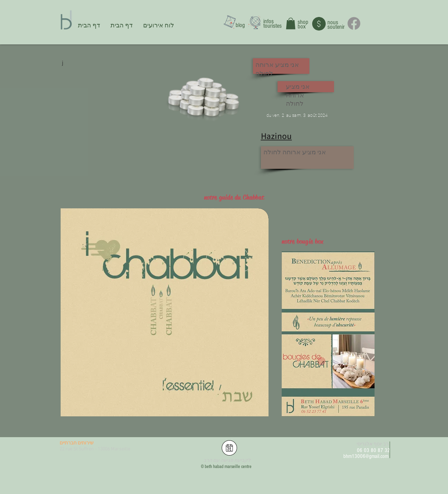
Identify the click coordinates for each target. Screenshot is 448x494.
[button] (291, 23)
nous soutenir (336, 25)
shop (303, 22)
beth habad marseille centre (228, 467)
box (302, 27)
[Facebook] (354, 23)
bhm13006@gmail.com (366, 456)
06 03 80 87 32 (374, 450)
